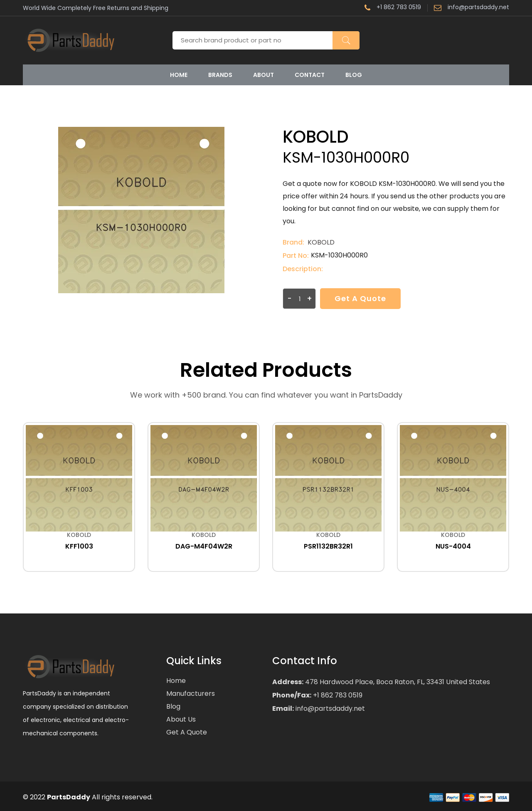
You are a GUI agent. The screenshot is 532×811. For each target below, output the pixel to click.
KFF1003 (79, 546)
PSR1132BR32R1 (328, 546)
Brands (220, 75)
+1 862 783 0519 (393, 8)
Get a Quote (360, 298)
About (264, 75)
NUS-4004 (453, 546)
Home (179, 75)
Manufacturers (191, 694)
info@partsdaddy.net (472, 8)
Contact (310, 75)
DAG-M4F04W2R (204, 546)
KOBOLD (321, 242)
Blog (354, 75)
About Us (181, 719)
